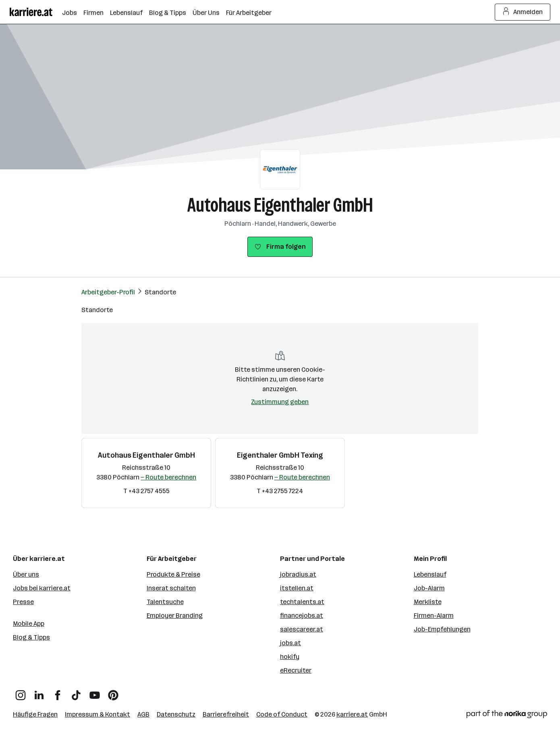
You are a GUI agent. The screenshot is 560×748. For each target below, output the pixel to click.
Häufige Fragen (35, 714)
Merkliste (428, 602)
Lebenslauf (430, 574)
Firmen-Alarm (434, 616)
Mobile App (29, 624)
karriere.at (352, 714)
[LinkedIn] (39, 692)
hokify (290, 657)
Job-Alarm (429, 588)
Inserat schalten (171, 588)
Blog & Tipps (31, 637)
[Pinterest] (113, 692)
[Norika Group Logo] (507, 716)
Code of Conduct (282, 714)
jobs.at (290, 643)
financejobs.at (302, 616)
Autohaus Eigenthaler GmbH (280, 205)
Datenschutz (176, 714)
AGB (143, 714)
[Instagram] (21, 692)
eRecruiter (296, 670)
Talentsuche (165, 602)
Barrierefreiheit (226, 714)
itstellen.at (297, 588)
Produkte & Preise (173, 574)
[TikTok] (76, 692)
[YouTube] (95, 692)
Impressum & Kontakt (97, 714)
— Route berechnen (168, 477)
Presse (23, 602)
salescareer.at (302, 629)
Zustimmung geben (280, 402)
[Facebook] (58, 692)
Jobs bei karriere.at (42, 588)
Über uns (26, 574)
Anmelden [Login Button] (523, 12)
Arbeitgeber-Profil (108, 292)
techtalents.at (302, 602)
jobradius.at (298, 574)
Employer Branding (175, 616)
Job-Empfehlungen (442, 629)
